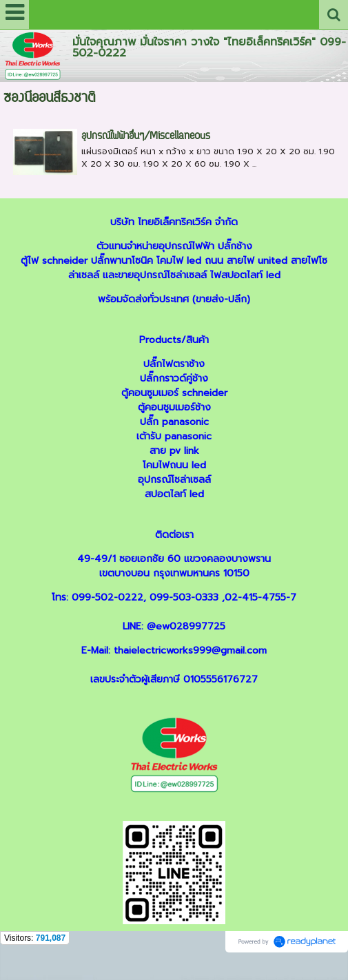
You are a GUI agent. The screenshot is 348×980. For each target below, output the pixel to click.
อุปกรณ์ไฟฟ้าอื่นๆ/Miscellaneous (146, 137)
